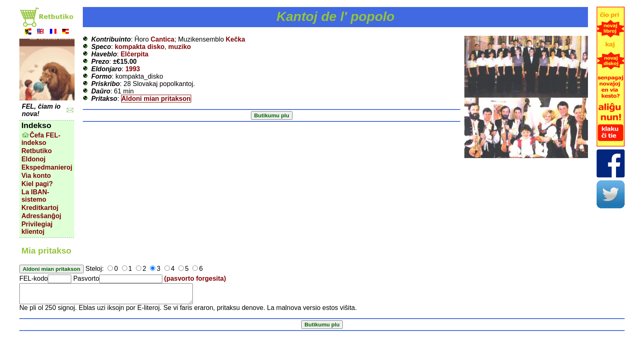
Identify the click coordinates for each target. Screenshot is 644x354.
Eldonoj (34, 159)
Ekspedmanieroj (47, 167)
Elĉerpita (135, 54)
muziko (179, 47)
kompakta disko (139, 47)
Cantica (162, 39)
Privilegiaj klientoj (37, 228)
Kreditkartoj (40, 208)
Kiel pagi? (37, 184)
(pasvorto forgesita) (195, 278)
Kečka (235, 39)
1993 (133, 69)
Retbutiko (37, 151)
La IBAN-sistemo (35, 196)
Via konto (36, 176)
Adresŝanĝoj (41, 216)
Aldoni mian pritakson (156, 99)
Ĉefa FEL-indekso (41, 139)
